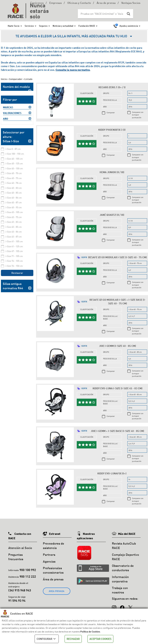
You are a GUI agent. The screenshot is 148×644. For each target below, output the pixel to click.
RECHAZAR (73, 639)
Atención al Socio (20, 548)
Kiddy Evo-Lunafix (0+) (112, 473)
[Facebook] (122, 606)
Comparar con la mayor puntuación (138, 115)
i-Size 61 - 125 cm (14, 246)
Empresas (55, 3)
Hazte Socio (14, 26)
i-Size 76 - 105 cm (14, 261)
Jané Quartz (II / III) (112, 215)
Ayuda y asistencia (129, 26)
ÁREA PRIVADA (57, 591)
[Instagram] (114, 606)
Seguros (43, 26)
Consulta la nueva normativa (73, 70)
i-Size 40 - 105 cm (14, 159)
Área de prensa (106, 3)
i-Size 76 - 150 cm (14, 266)
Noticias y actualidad (63, 26)
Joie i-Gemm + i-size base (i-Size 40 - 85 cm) (117, 431)
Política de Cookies (90, 632)
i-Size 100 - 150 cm (15, 154)
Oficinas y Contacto (79, 3)
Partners (49, 555)
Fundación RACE (87, 26)
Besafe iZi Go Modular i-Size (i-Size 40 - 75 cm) (118, 257)
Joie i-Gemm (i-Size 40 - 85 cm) (118, 346)
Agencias (49, 561)
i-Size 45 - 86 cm (14, 232)
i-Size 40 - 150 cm (14, 168)
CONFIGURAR (47, 639)
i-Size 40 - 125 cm (14, 163)
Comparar (111, 112)
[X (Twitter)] (130, 606)
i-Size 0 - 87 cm (13, 149)
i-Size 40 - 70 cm (14, 173)
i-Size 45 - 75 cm (14, 217)
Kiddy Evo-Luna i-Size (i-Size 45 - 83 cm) (118, 388)
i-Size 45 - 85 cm (14, 227)
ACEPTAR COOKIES (100, 639)
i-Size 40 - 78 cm (14, 183)
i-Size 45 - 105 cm (14, 212)
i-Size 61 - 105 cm (14, 241)
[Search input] (102, 14)
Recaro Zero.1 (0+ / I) (112, 87)
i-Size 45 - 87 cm (14, 237)
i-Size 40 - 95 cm (14, 207)
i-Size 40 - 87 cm (14, 202)
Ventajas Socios (131, 3)
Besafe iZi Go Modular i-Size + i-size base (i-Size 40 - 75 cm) (118, 302)
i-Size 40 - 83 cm (14, 188)
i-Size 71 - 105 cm (14, 256)
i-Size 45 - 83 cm (14, 222)
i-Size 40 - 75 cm (14, 178)
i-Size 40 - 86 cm (14, 198)
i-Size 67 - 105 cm (14, 251)
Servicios (29, 26)
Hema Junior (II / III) (112, 172)
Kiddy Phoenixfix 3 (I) (112, 130)
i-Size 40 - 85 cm (14, 193)
